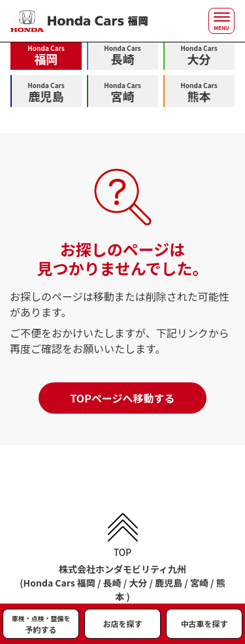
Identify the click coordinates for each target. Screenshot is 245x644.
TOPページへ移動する (122, 398)
